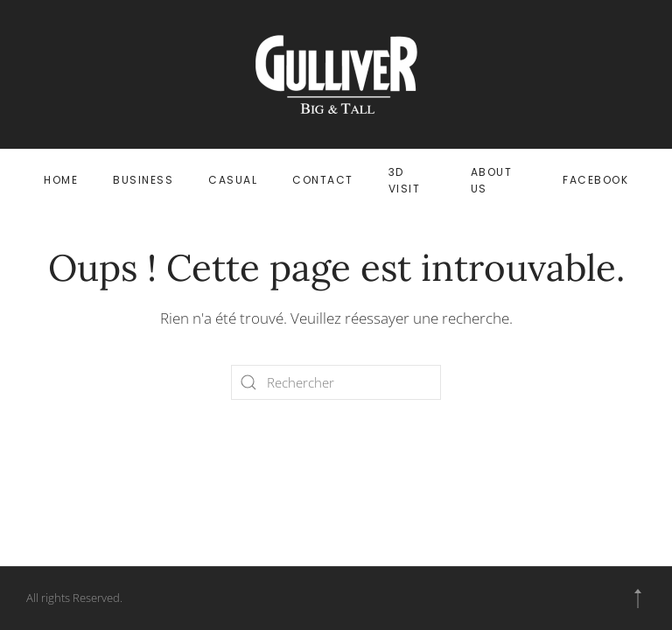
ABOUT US (492, 180)
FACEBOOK (595, 180)
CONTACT (323, 180)
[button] (638, 598)
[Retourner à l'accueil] (336, 74)
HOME (61, 180)
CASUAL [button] (233, 180)
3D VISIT (405, 180)
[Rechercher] (336, 382)
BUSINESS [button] (143, 180)
